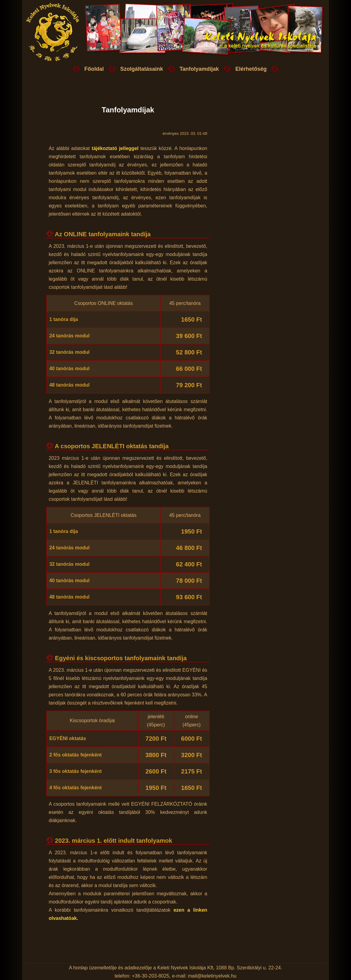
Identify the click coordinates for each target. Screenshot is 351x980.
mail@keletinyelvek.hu (212, 976)
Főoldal (94, 69)
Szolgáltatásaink (142, 69)
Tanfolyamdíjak (199, 69)
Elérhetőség (251, 69)
